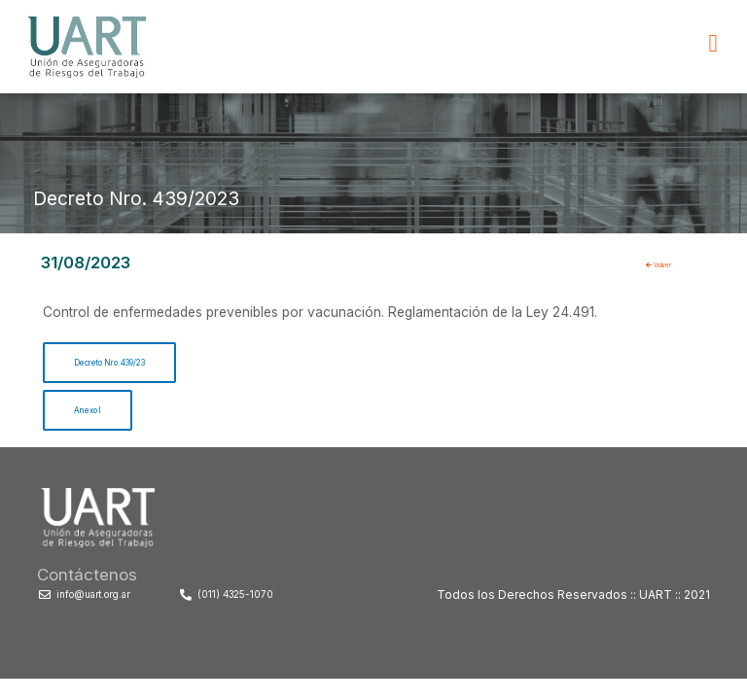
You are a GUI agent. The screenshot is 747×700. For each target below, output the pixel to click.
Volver (669, 263)
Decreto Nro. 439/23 (139, 365)
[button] (713, 44)
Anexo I (98, 418)
